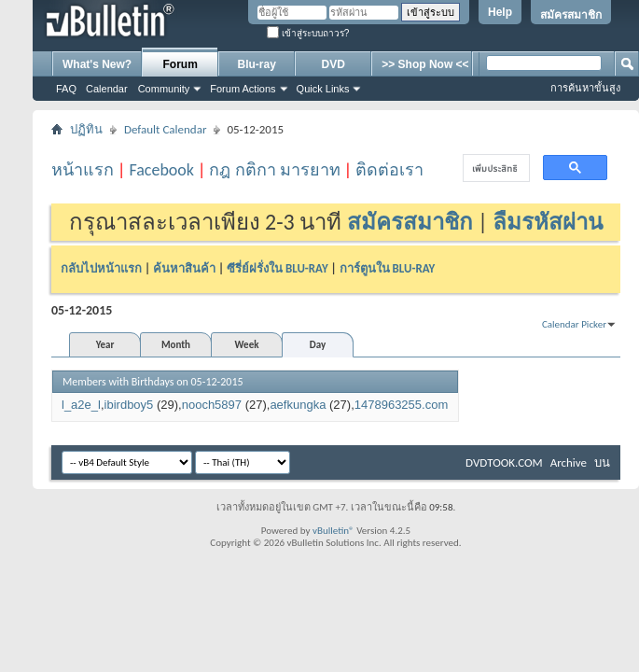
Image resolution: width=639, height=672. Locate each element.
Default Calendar (165, 129)
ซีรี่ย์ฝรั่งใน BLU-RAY (278, 268)
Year (105, 345)
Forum (181, 64)
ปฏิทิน (86, 129)
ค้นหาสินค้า (184, 268)
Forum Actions (243, 89)
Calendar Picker (574, 324)
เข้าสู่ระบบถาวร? (308, 33)
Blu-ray (257, 64)
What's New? (97, 64)
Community (164, 89)
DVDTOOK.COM (504, 462)
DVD (333, 64)
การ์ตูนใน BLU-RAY (388, 268)
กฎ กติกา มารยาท (274, 170)
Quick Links (323, 89)
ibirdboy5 (129, 405)
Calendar (107, 89)
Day (318, 345)
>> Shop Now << (425, 64)
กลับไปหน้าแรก (101, 268)
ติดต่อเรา (389, 170)
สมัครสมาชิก (571, 15)
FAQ (66, 89)
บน (602, 462)
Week (247, 345)
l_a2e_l (81, 405)
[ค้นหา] (494, 168)
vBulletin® (333, 531)
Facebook (161, 170)
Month (176, 345)
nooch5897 (212, 405)
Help (500, 12)
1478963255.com (401, 405)
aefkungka (298, 405)
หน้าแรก (83, 170)
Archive (569, 462)
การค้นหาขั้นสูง (585, 88)
